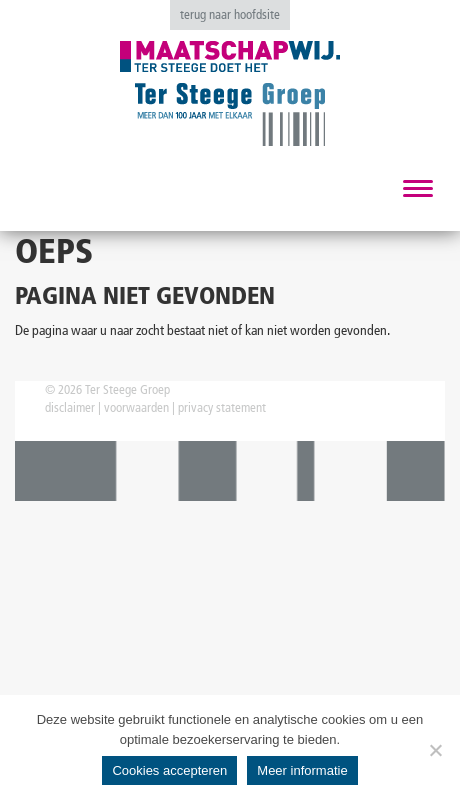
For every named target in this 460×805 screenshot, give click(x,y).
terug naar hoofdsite (230, 14)
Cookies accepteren (169, 770)
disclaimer (70, 407)
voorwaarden (136, 407)
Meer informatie (302, 770)
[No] (435, 750)
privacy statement (222, 407)
